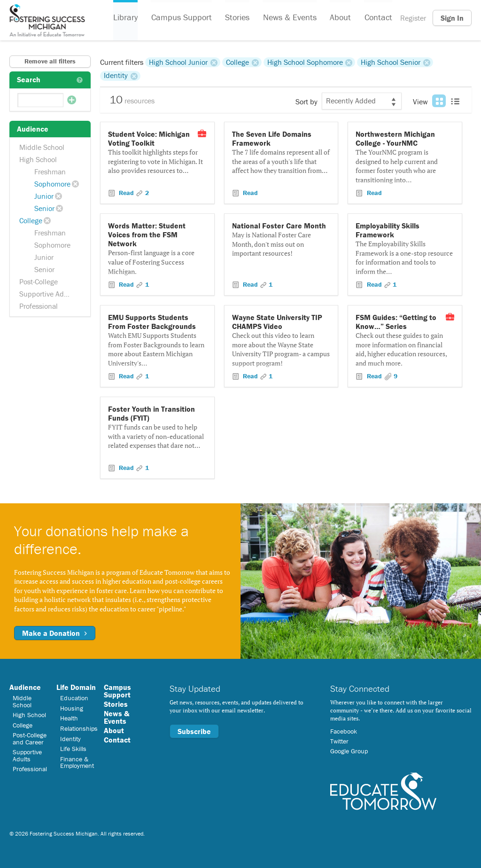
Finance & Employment (77, 762)
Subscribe (194, 731)
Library (125, 18)
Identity (116, 76)
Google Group (349, 751)
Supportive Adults (47, 294)
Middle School (42, 147)
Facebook (344, 731)
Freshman (50, 172)
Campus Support (181, 18)
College (31, 220)
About (339, 18)
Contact (377, 18)
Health (69, 718)
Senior (44, 208)
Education (74, 698)
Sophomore (52, 184)
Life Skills (73, 749)
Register (413, 18)
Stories (237, 18)
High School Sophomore (305, 62)
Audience (25, 687)
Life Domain (76, 687)
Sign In (452, 18)
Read (126, 193)
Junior (44, 196)
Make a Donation (55, 633)
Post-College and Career (30, 738)
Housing (72, 708)
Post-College (39, 282)
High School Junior (178, 62)
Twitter (339, 741)
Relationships (79, 728)
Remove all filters (50, 61)
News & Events (289, 18)
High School (38, 159)
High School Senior (391, 62)
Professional (39, 306)
